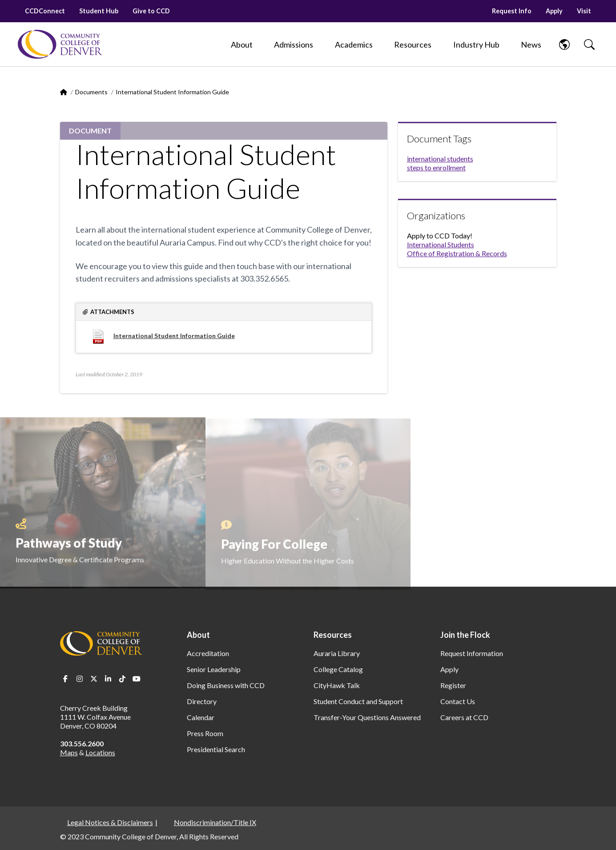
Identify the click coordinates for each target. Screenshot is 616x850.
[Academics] (354, 44)
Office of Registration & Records (457, 253)
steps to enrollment (436, 167)
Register (453, 685)
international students (440, 159)
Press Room (205, 733)
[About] (242, 44)
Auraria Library (337, 653)
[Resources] (413, 44)
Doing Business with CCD (226, 685)
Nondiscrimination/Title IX (215, 822)
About (198, 635)
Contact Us (458, 701)
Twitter (94, 679)
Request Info (512, 11)
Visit (584, 11)
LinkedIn (108, 679)
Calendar (201, 717)
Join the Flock (465, 635)
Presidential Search (216, 749)
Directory (202, 701)
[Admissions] (294, 44)
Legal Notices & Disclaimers (110, 822)
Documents (91, 92)
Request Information (472, 653)
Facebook (65, 679)
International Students (441, 244)
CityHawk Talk (337, 685)
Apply (554, 11)
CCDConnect (45, 11)
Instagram (80, 679)
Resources (333, 635)
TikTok (122, 679)
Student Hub (99, 11)
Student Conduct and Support (358, 701)
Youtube (137, 679)
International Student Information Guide (174, 336)
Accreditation (208, 653)
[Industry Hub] (476, 44)
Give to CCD (151, 11)
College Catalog (338, 669)
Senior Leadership (214, 669)
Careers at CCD (464, 717)
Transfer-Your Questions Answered (367, 717)
